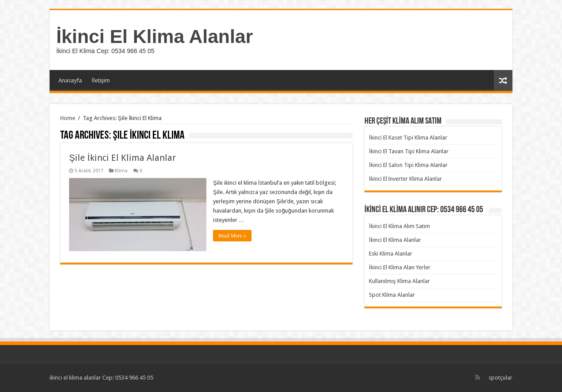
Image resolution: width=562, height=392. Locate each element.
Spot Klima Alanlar (392, 295)
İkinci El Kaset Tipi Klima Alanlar (408, 138)
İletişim (101, 80)
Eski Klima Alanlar (391, 254)
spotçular (500, 378)
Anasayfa (70, 80)
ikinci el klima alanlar (75, 378)
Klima (121, 171)
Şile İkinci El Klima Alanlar (122, 158)
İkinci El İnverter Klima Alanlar (405, 179)
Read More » (232, 236)
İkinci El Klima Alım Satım (399, 226)
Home (68, 118)
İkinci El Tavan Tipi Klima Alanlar (409, 151)
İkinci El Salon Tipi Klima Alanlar (408, 165)
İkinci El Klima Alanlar (155, 36)
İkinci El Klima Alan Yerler (400, 267)
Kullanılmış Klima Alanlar (399, 281)
